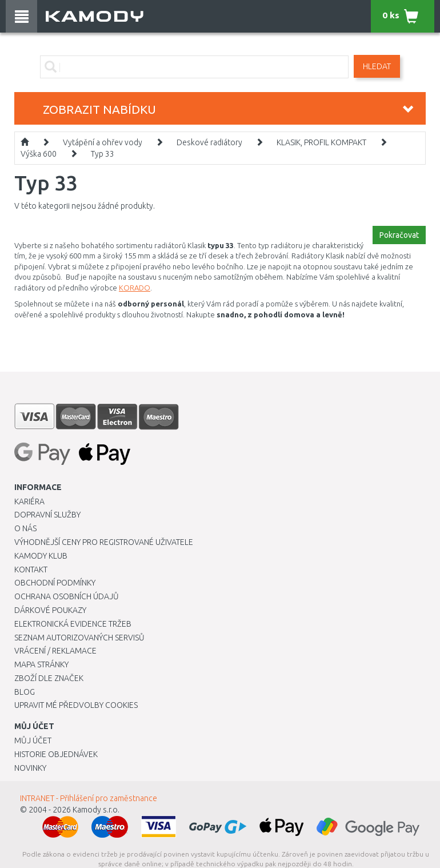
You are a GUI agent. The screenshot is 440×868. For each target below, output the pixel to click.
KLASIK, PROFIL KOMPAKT (321, 142)
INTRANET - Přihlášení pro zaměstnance (89, 798)
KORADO (135, 288)
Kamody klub (41, 556)
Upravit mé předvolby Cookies (76, 705)
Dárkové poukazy (50, 610)
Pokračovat (399, 235)
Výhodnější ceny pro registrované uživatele (104, 542)
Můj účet (33, 740)
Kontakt (31, 570)
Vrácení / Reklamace (55, 651)
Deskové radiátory (209, 142)
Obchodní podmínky (55, 583)
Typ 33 (103, 154)
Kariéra (29, 501)
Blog (25, 692)
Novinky (30, 768)
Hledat (377, 66)
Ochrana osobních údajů (67, 596)
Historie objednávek (56, 754)
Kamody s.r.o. (96, 810)
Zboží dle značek (49, 678)
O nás (25, 528)
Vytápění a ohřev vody (103, 142)
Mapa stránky (41, 664)
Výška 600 (39, 154)
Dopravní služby (47, 515)
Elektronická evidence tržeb (73, 624)
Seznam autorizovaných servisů (79, 638)
